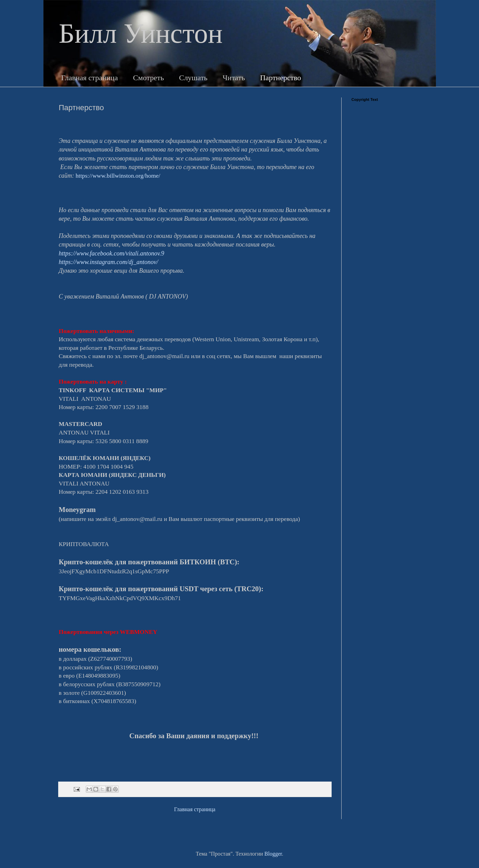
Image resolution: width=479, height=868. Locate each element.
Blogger (273, 854)
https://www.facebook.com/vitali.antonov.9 (112, 253)
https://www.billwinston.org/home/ (118, 176)
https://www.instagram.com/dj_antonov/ (109, 262)
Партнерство (280, 78)
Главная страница (90, 78)
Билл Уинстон (141, 33)
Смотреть (148, 78)
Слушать (193, 78)
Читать (234, 78)
